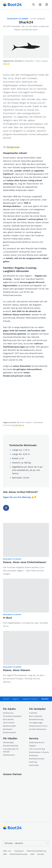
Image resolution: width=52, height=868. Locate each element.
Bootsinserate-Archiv (38, 726)
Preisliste (33, 713)
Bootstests (8, 729)
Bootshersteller (10, 726)
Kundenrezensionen (38, 729)
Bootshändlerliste (11, 746)
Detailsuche (8, 713)
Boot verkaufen (36, 716)
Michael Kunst (13, 147)
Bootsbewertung (36, 719)
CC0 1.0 (6, 64)
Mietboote (33, 755)
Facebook (7, 508)
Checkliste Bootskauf (12, 716)
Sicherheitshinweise (18, 854)
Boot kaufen (8, 719)
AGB (5, 854)
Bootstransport (10, 732)
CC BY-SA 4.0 (18, 425)
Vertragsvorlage (36, 723)
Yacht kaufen (9, 723)
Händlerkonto (9, 755)
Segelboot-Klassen (18, 19)
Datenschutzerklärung (36, 851)
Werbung (33, 762)
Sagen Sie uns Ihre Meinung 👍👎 (20, 497)
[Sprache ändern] (26, 843)
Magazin (33, 746)
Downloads (34, 765)
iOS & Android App (37, 749)
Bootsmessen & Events (39, 752)
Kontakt (41, 854)
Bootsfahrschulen (37, 759)
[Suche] (34, 5)
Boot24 (6, 699)
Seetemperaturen (37, 742)
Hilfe (32, 854)
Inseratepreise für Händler (11, 750)
